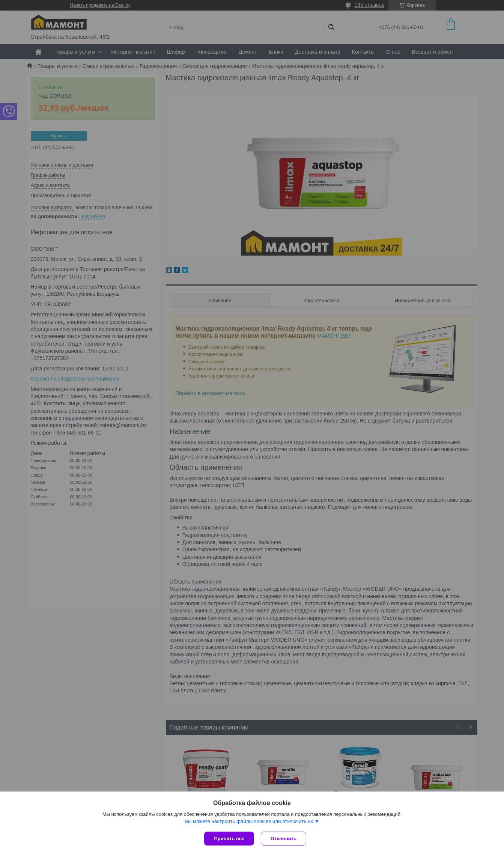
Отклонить (284, 839)
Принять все (229, 839)
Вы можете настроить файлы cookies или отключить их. (250, 822)
